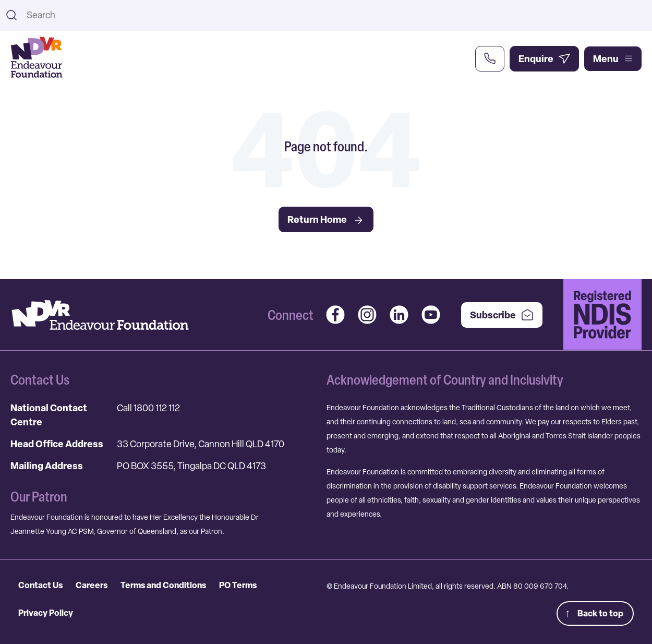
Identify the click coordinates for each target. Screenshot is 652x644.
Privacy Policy (46, 613)
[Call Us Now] (490, 59)
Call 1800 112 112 (148, 408)
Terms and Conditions (163, 585)
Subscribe (502, 315)
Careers (92, 585)
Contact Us (40, 585)
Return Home (326, 220)
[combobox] (335, 15)
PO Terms (238, 585)
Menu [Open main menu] (613, 59)
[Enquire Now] (544, 59)
